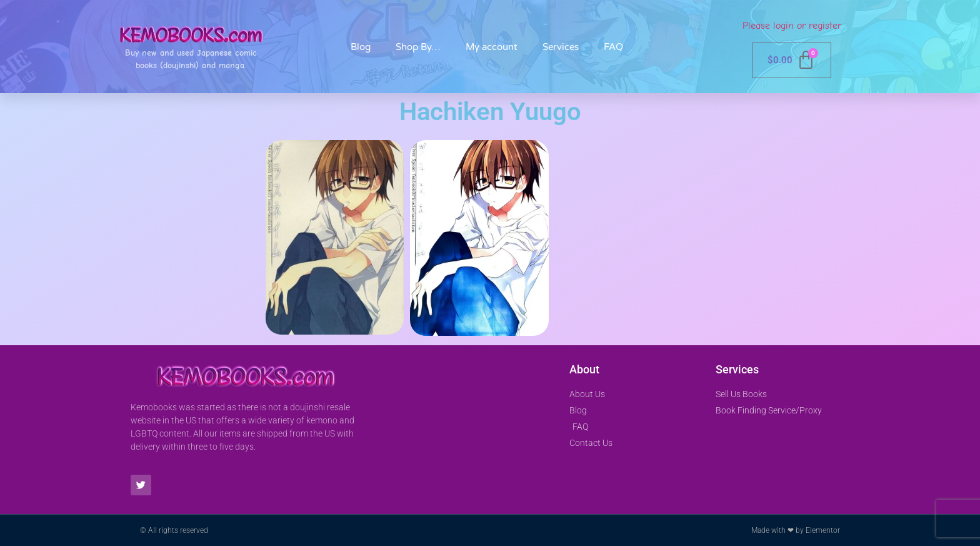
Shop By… (418, 47)
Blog (361, 47)
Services (561, 47)
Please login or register (792, 26)
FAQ (613, 47)
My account (492, 47)
